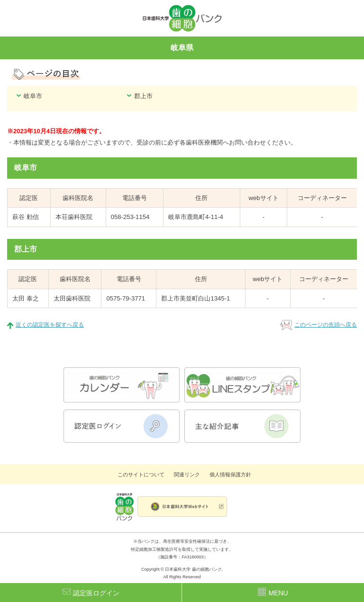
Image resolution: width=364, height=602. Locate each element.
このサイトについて (141, 474)
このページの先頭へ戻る (326, 325)
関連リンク (187, 474)
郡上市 (143, 96)
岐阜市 (33, 96)
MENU (273, 592)
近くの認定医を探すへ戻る (50, 325)
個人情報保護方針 (230, 474)
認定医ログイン (91, 592)
